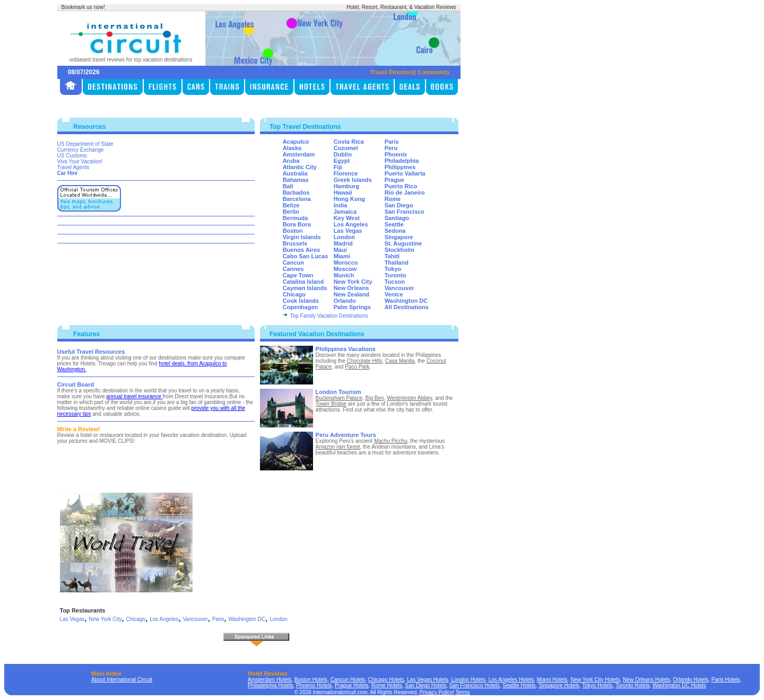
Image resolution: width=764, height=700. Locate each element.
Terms (462, 692)
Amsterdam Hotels (270, 680)
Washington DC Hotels (679, 685)
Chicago (294, 294)
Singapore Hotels (559, 685)
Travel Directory (392, 72)
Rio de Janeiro (405, 192)
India (341, 205)
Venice (394, 294)
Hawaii (343, 192)
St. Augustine (403, 243)
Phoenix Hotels (314, 685)
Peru (391, 148)
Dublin (343, 154)
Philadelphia (402, 161)
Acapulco (296, 142)
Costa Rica (349, 142)
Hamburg (346, 186)
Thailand (397, 262)
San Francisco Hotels (475, 685)
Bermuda (296, 218)
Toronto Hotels (632, 685)
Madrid (343, 243)
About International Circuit (122, 680)
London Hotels (469, 680)
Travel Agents (73, 167)
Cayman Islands (305, 288)
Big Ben (375, 398)
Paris (392, 142)
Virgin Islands (302, 237)
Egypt (342, 161)
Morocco (346, 262)
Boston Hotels (311, 680)
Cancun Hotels (348, 680)
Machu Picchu (391, 441)
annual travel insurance (134, 396)
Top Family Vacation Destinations (329, 316)
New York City (353, 282)
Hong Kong (349, 199)
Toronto (396, 275)
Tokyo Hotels (597, 685)
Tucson (395, 282)
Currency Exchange (81, 150)
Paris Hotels (726, 680)
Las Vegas (348, 231)
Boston (293, 231)
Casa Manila (400, 361)
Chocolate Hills (365, 361)
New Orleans (351, 288)
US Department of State (85, 144)
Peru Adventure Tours (346, 435)
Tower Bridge (331, 404)
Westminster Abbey (409, 398)
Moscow (345, 269)
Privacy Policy (436, 692)
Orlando (345, 301)
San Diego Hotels (426, 685)
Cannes (293, 269)
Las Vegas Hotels (428, 680)
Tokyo (393, 269)
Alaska (292, 148)
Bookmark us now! (83, 7)
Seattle (394, 224)
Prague (394, 180)
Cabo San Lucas (306, 256)
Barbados (296, 192)
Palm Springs (352, 307)
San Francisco (405, 212)
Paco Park (357, 367)
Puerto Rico (401, 186)
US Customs (72, 156)
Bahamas (296, 180)
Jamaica (345, 212)
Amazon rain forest (338, 447)
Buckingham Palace (339, 398)
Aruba (291, 161)
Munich (344, 275)
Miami (342, 256)
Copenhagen (301, 307)
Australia (295, 173)
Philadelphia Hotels (271, 685)
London (344, 237)
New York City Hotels (595, 680)
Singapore (399, 237)
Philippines (400, 167)
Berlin (291, 212)
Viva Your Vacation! (80, 161)
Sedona (395, 231)
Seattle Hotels (519, 685)
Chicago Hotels (386, 680)
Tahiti (392, 256)
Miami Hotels (552, 680)
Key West (347, 218)
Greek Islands (353, 180)
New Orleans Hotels (646, 680)
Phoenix (396, 154)
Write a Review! (79, 429)
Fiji (338, 167)
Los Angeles (351, 224)
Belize (291, 205)
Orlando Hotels (691, 680)
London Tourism (338, 392)
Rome (393, 199)
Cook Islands (301, 301)
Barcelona (297, 199)
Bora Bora (297, 224)
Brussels (295, 243)
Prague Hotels (351, 685)
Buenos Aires (302, 250)
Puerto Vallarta (405, 173)
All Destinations (407, 307)
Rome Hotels (387, 685)
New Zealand (351, 294)
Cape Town (298, 275)
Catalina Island (303, 282)
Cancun (293, 262)
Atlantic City (300, 167)
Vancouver (400, 288)
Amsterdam (299, 154)
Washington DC (406, 301)
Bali (288, 186)
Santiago (397, 218)
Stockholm (400, 250)
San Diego (399, 205)
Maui (340, 250)
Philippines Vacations (346, 349)
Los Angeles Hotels (511, 680)
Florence (346, 173)
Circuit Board (76, 384)
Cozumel (346, 148)
